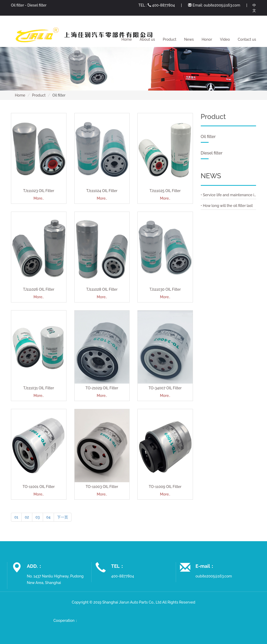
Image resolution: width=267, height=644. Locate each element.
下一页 (63, 517)
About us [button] (147, 39)
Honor (207, 39)
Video (225, 39)
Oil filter (17, 5)
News (189, 39)
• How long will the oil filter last (227, 206)
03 (38, 517)
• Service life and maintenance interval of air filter (229, 195)
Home (127, 39)
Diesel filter (37, 5)
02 (27, 517)
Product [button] (169, 39)
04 (48, 517)
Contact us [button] (247, 39)
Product (39, 95)
